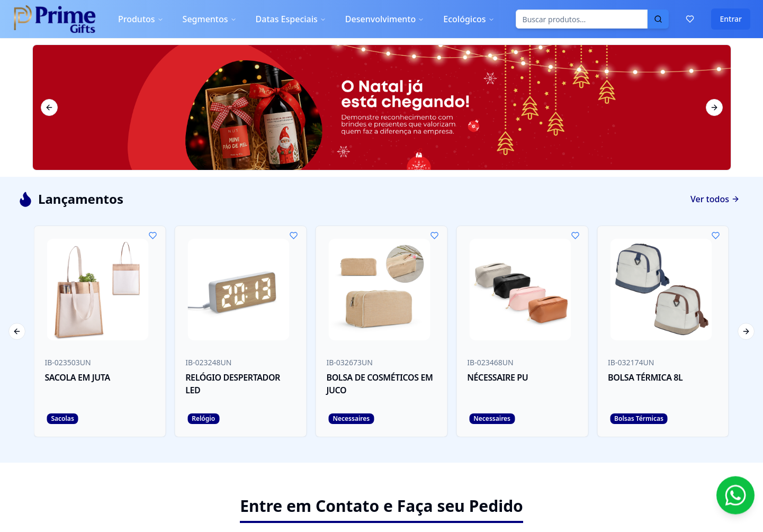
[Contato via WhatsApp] (735, 498)
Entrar (731, 19)
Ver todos (715, 199)
